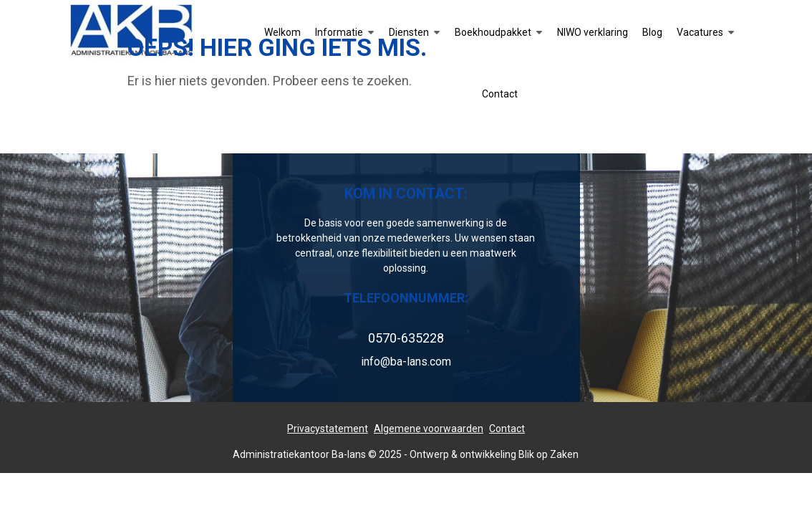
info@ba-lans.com (406, 362)
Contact (507, 429)
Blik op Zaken (548, 454)
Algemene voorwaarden (429, 429)
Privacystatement (328, 429)
